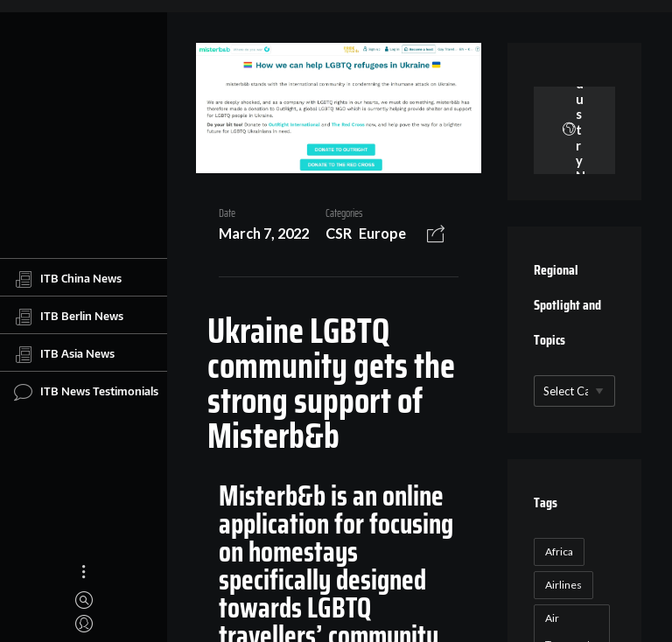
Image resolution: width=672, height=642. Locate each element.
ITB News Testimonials (86, 392)
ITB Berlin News (69, 317)
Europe (382, 233)
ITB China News (68, 279)
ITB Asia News (64, 354)
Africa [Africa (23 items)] (559, 551)
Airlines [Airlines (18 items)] (563, 585)
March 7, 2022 (264, 233)
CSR (339, 233)
